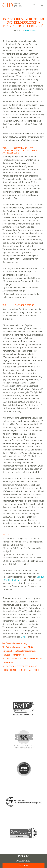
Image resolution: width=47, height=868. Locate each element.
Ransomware (18, 655)
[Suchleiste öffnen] (34, 5)
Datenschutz (23, 861)
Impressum (24, 856)
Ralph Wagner (30, 30)
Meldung (23, 866)
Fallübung (7, 655)
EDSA (31, 647)
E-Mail (23, 637)
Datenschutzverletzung (16, 643)
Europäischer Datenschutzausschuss (19, 651)
